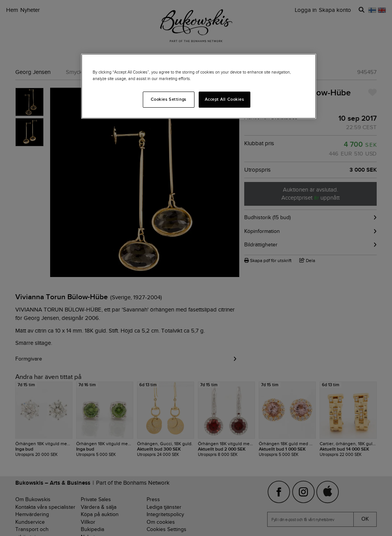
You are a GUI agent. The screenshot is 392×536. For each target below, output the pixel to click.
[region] (199, 86)
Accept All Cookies (224, 99)
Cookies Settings (169, 99)
